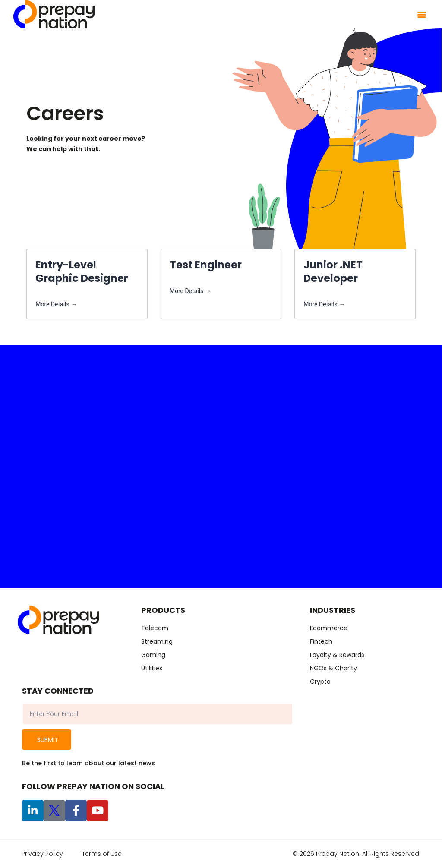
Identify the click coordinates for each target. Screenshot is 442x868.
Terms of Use (102, 854)
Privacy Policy (42, 854)
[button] (421, 14)
